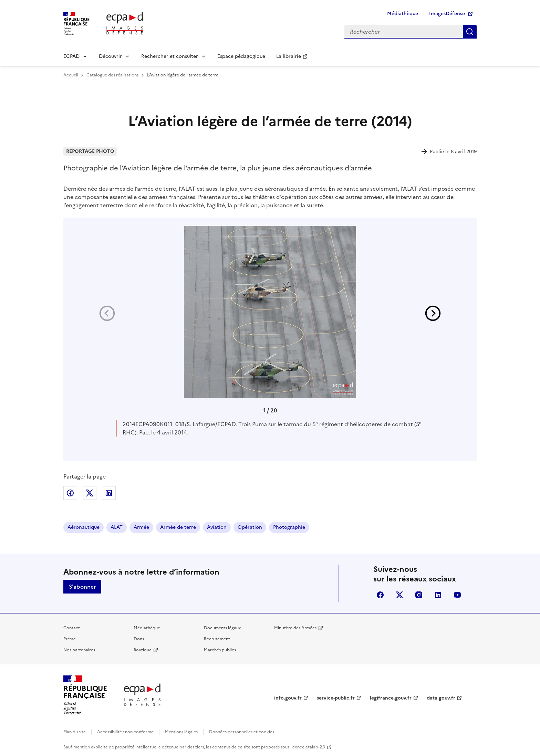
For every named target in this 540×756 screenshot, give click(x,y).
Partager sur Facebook (70, 493)
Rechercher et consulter (170, 56)
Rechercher (470, 32)
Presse (70, 639)
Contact (72, 628)
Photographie (289, 527)
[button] (433, 313)
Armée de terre (178, 527)
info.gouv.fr (288, 698)
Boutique (143, 650)
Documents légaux (222, 628)
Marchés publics (220, 650)
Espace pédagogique (241, 56)
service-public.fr (336, 698)
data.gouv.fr (441, 698)
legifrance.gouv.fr (391, 698)
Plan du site (75, 732)
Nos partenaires (79, 650)
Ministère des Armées (295, 628)
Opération (250, 527)
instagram (419, 595)
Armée (141, 527)
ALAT (117, 527)
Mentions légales (181, 732)
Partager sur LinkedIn (109, 493)
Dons (139, 639)
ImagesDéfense (447, 14)
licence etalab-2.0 (308, 747)
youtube (457, 595)
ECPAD (71, 56)
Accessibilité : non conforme (125, 732)
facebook (380, 595)
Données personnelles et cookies (242, 732)
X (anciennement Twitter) (399, 595)
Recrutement (217, 639)
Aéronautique (84, 527)
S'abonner (82, 587)
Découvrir (110, 56)
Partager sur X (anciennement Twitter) (90, 493)
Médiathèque (403, 14)
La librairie (289, 56)
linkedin (438, 595)
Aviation (217, 527)
